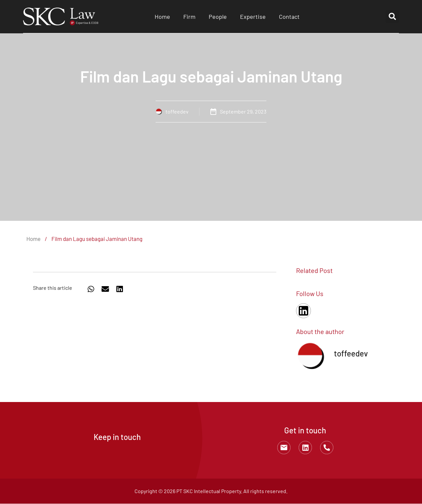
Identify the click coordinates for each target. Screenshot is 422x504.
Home (162, 17)
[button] (392, 17)
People (218, 17)
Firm (189, 17)
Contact (289, 17)
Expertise (253, 17)
